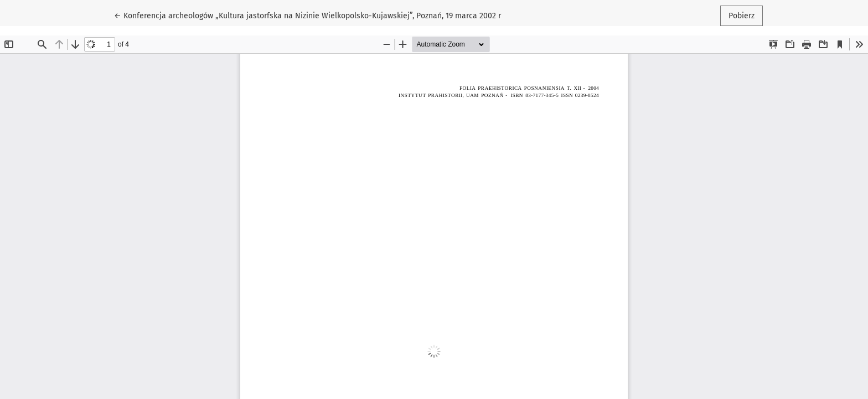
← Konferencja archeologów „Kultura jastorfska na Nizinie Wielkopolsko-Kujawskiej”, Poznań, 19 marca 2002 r (308, 15)
